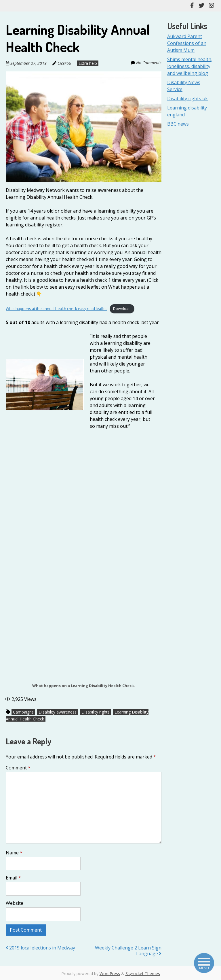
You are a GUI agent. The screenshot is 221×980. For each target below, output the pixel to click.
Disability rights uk (187, 99)
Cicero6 (64, 63)
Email (13, 878)
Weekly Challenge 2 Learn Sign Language (128, 951)
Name (14, 853)
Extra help (87, 63)
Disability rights (96, 712)
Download (122, 309)
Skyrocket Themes (143, 974)
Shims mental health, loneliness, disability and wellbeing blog (190, 66)
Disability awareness (58, 712)
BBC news (178, 124)
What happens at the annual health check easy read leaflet (56, 309)
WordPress (110, 974)
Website (15, 903)
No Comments (149, 63)
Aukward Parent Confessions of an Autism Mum (187, 43)
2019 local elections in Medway (40, 948)
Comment (18, 768)
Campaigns (23, 712)
